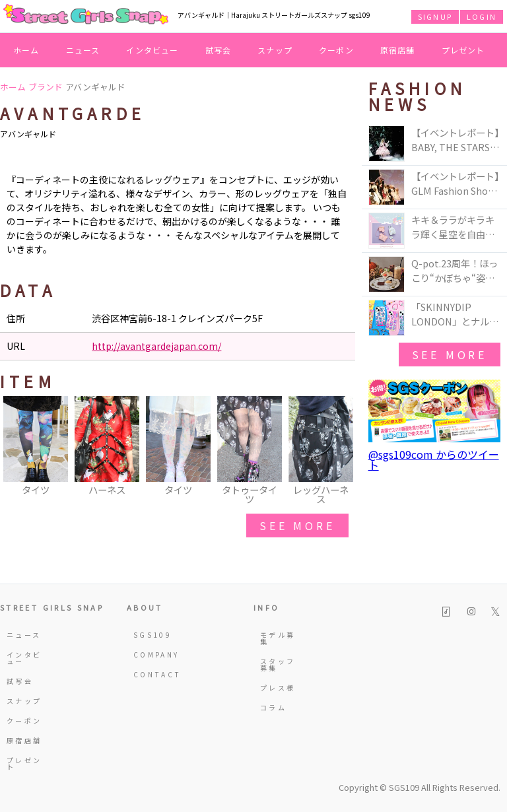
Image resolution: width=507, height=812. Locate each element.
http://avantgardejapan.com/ (156, 346)
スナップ (275, 50)
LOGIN (482, 17)
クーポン (336, 50)
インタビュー (152, 50)
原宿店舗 (398, 50)
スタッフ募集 (278, 664)
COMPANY (152, 655)
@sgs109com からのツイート (434, 459)
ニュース (83, 50)
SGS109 (152, 635)
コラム (273, 707)
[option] (36, 447)
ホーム (26, 50)
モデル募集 (278, 638)
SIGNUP (435, 17)
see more (297, 525)
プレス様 (278, 688)
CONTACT (152, 674)
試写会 (219, 50)
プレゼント (463, 50)
